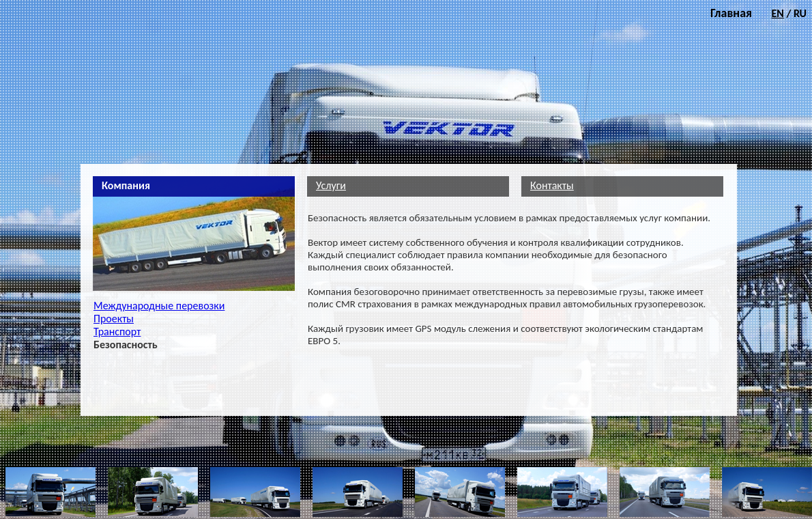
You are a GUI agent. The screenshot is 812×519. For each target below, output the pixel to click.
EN (777, 13)
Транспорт (117, 332)
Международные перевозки (159, 306)
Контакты (552, 185)
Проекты (114, 319)
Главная (731, 13)
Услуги (331, 185)
